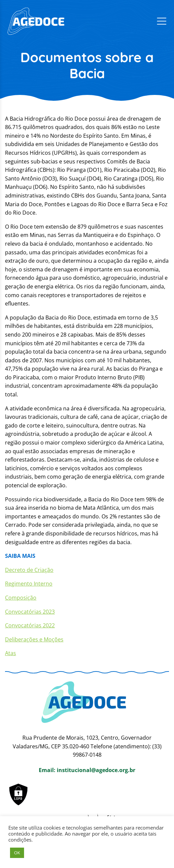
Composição (21, 598)
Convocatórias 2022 (30, 625)
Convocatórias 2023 (30, 612)
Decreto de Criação (29, 570)
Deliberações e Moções (34, 639)
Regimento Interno (29, 584)
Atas (11, 653)
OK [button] (17, 853)
